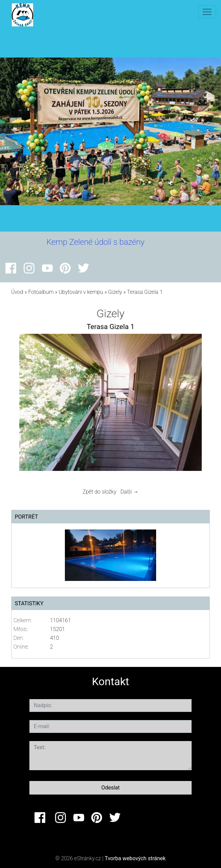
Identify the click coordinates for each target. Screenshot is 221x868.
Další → (129, 492)
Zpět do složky (99, 492)
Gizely (115, 292)
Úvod (17, 292)
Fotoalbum (41, 292)
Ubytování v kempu (81, 292)
